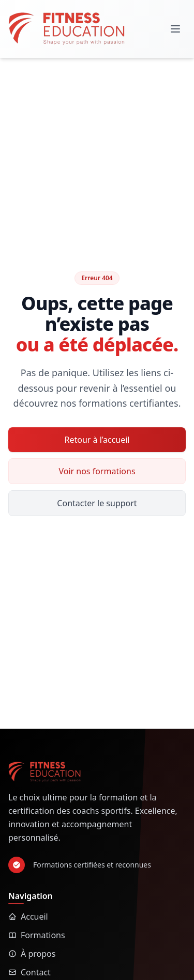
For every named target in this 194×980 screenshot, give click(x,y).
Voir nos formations (97, 471)
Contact (29, 972)
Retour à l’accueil (97, 440)
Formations (37, 935)
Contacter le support (97, 503)
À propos (32, 954)
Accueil (28, 917)
